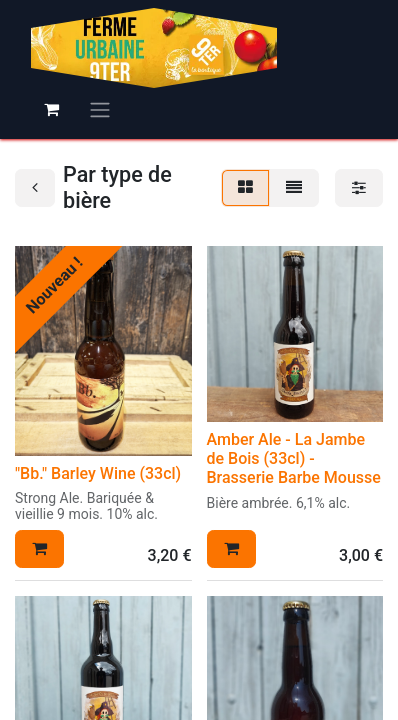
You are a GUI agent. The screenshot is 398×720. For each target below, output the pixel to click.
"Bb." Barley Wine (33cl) (98, 473)
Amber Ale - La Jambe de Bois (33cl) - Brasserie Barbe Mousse (294, 458)
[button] (39, 549)
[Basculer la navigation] (100, 109)
